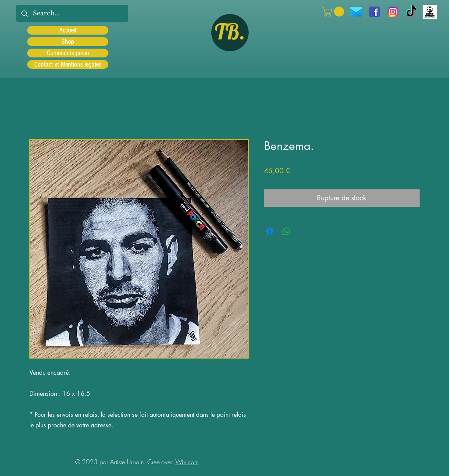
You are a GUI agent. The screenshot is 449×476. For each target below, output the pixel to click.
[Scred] (430, 12)
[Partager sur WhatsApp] (286, 231)
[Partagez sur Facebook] (270, 231)
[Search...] (71, 13)
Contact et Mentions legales (68, 64)
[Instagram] (393, 12)
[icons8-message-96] (356, 12)
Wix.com (187, 462)
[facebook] (374, 12)
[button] (334, 12)
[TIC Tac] (411, 12)
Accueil (68, 30)
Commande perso (68, 53)
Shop (68, 42)
